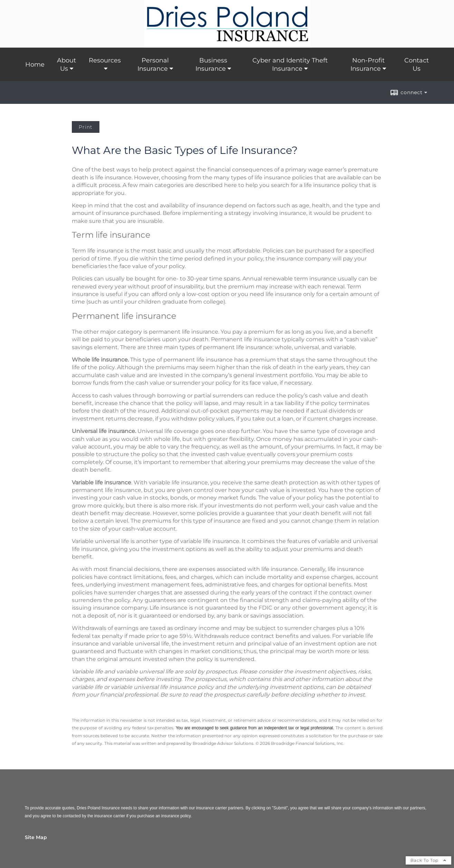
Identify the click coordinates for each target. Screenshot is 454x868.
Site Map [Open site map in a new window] (36, 837)
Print (86, 127)
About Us (66, 65)
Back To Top (428, 860)
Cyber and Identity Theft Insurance (290, 65)
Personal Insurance (153, 65)
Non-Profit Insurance (368, 65)
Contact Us (417, 65)
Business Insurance (211, 65)
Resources (105, 60)
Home (35, 65)
